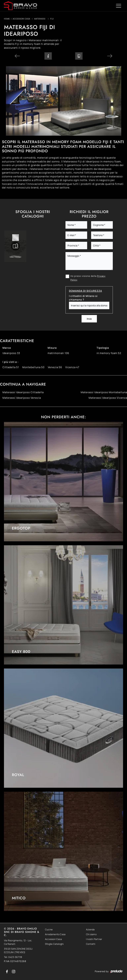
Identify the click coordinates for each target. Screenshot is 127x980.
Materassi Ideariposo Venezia (22, 398)
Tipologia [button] (103, 348)
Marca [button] (7, 348)
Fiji (52, 19)
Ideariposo (11, 353)
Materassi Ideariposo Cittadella (23, 392)
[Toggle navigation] (119, 6)
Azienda (90, 929)
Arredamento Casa (55, 934)
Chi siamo (91, 934)
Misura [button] (52, 348)
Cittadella (11, 367)
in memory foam (109, 353)
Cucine (49, 929)
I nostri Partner (94, 939)
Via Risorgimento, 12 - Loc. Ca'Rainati (18, 942)
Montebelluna (33, 367)
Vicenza (72, 367)
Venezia (55, 367)
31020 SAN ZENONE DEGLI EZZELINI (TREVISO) (18, 950)
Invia (89, 319)
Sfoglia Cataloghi (54, 944)
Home (7, 19)
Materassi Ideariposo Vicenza (108, 398)
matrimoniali (58, 353)
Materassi (40, 19)
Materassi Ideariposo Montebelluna (104, 392)
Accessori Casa (21, 19)
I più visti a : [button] (11, 362)
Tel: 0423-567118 (13, 957)
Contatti (91, 944)
